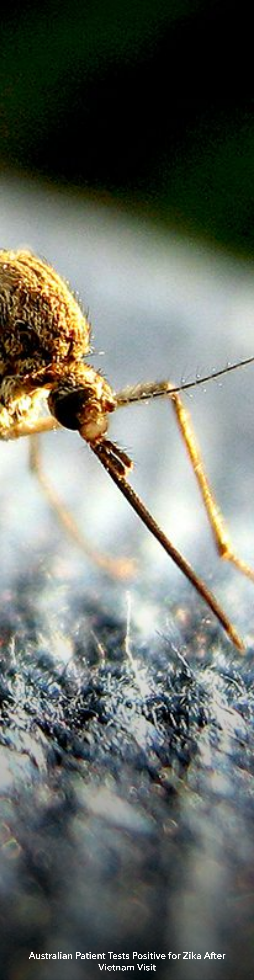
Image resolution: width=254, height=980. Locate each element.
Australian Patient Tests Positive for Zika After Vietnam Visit (127, 962)
